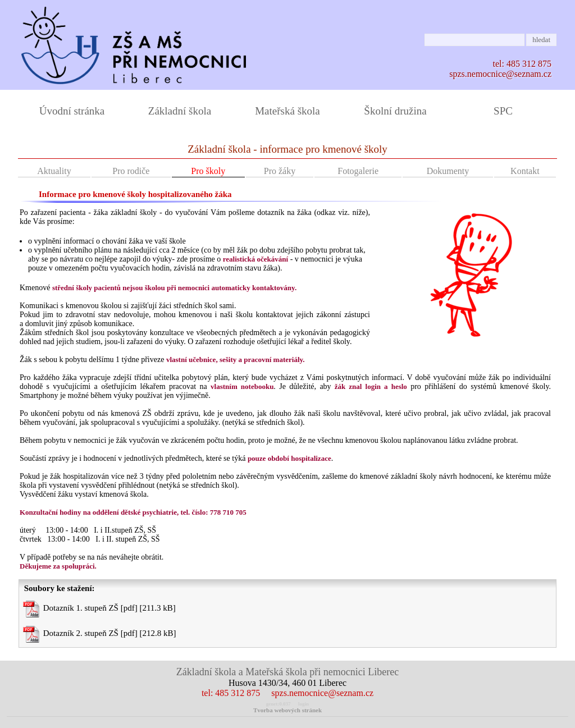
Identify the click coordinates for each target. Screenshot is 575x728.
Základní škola (180, 111)
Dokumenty (448, 171)
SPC (503, 111)
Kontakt (525, 171)
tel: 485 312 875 (231, 693)
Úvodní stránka (72, 111)
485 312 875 (529, 64)
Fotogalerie (358, 171)
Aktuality (54, 171)
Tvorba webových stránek (287, 710)
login (304, 704)
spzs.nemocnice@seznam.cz (500, 74)
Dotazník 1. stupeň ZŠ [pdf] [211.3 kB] (99, 609)
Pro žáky (280, 171)
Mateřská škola (287, 111)
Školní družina (395, 111)
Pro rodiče (131, 171)
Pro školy (208, 171)
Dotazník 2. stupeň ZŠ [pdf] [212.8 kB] (99, 634)
